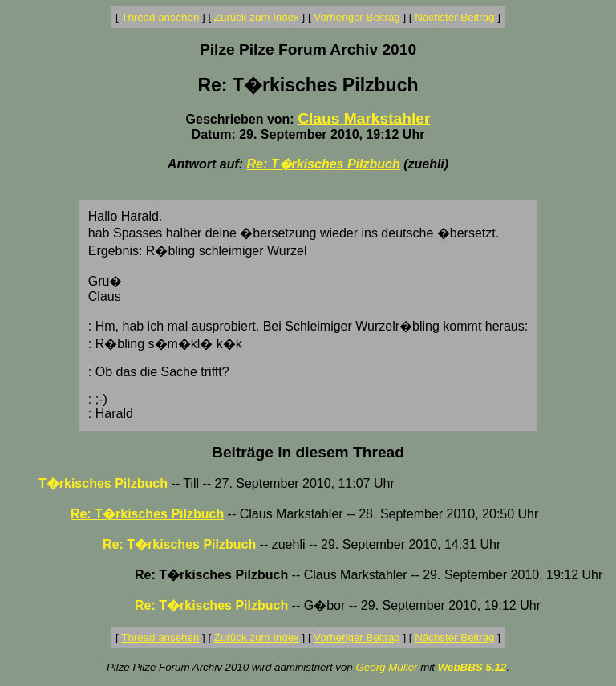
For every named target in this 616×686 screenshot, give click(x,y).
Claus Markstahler (364, 118)
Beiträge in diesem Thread (308, 452)
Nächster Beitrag (454, 17)
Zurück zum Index (257, 17)
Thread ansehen (160, 17)
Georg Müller (386, 667)
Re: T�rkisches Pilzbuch (324, 164)
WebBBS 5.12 (472, 667)
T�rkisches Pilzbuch (103, 483)
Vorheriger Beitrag (357, 17)
